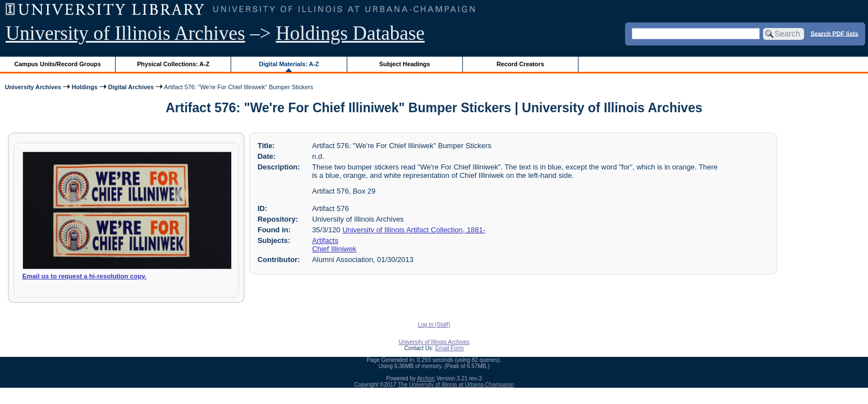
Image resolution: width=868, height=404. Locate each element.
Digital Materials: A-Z (289, 64)
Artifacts (325, 240)
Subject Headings (405, 64)
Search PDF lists (835, 33)
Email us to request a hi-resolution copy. (84, 276)
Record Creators (520, 64)
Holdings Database (350, 33)
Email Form (449, 348)
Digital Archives (131, 87)
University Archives (33, 87)
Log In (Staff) (434, 325)
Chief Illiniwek (334, 249)
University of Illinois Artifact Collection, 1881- (414, 230)
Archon (426, 378)
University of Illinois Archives (125, 33)
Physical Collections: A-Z (173, 64)
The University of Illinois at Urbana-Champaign (456, 385)
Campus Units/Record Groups (58, 64)
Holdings (85, 87)
